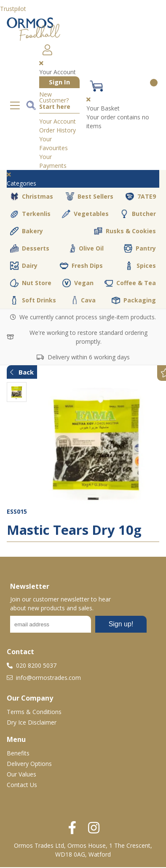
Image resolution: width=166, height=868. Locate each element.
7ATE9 (141, 197)
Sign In (59, 82)
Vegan (78, 283)
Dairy (24, 266)
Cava (84, 300)
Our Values (21, 774)
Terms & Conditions (34, 712)
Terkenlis (30, 214)
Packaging (134, 300)
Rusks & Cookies (125, 231)
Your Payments (53, 161)
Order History (58, 130)
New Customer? (55, 101)
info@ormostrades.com (44, 678)
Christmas (32, 197)
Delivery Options (29, 764)
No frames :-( (78, 627)
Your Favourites (54, 143)
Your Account (58, 121)
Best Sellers (90, 197)
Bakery (27, 231)
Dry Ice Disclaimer (32, 722)
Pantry (140, 248)
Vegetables (85, 214)
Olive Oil (87, 248)
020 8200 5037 (32, 665)
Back (22, 372)
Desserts (30, 248)
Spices (140, 266)
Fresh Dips (81, 266)
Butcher (138, 214)
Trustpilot (13, 9)
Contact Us (22, 785)
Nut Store (31, 283)
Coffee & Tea (130, 283)
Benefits (18, 753)
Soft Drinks (33, 300)
